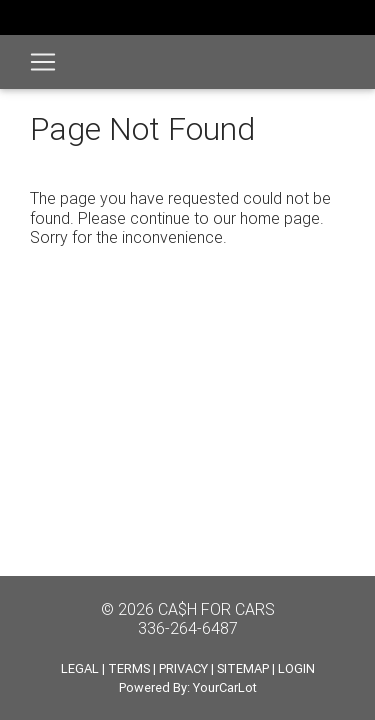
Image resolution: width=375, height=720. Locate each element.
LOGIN (296, 668)
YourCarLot (225, 687)
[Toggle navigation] (43, 62)
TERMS (129, 668)
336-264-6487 (188, 628)
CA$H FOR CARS (216, 609)
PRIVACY (183, 668)
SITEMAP (243, 668)
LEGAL (80, 668)
